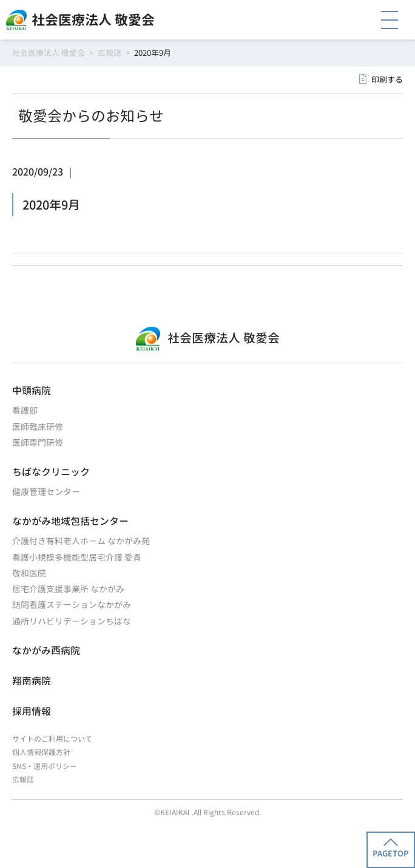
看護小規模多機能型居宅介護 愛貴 (77, 557)
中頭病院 (32, 391)
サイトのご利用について (52, 739)
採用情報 (32, 711)
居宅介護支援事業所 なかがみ (68, 589)
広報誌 (23, 780)
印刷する (387, 80)
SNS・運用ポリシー (45, 766)
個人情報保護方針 (41, 752)
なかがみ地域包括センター (70, 521)
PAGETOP (391, 849)
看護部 (25, 410)
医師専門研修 (38, 443)
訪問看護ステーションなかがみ (72, 605)
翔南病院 (32, 681)
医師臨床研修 (38, 427)
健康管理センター (46, 492)
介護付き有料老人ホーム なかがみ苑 (81, 541)
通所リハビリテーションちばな (72, 621)
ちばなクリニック (51, 472)
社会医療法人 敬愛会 (93, 20)
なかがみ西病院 (46, 651)
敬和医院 (29, 573)
